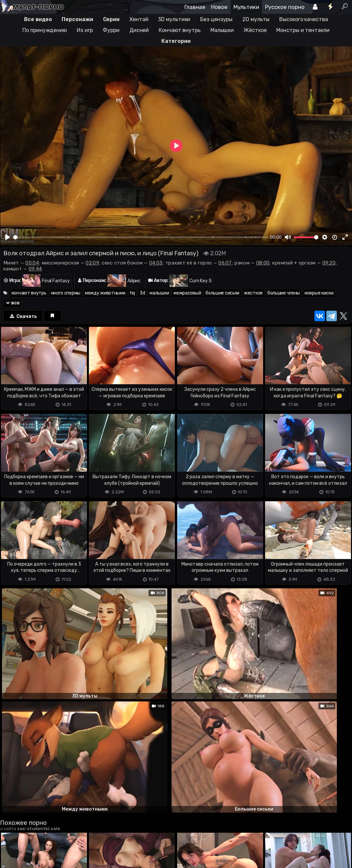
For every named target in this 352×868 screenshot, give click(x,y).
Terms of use (34, 836)
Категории (176, 41)
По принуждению (45, 30)
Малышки (222, 30)
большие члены (284, 293)
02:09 (92, 263)
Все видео (38, 19)
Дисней (139, 30)
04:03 (156, 263)
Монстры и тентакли (303, 30)
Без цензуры (216, 19)
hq (133, 293)
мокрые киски (319, 293)
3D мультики (174, 19)
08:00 (263, 263)
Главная (195, 7)
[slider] (141, 237)
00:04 (32, 263)
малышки (159, 293)
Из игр (85, 30)
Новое (219, 7)
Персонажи (77, 19)
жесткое (253, 293)
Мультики (246, 7)
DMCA (11, 836)
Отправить (26, 810)
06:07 (225, 263)
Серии (111, 19)
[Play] (8, 237)
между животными (105, 293)
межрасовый (187, 293)
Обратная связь (69, 836)
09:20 (329, 263)
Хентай (139, 19)
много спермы (66, 293)
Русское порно (285, 7)
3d (142, 293)
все (12, 303)
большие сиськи (222, 293)
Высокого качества (303, 19)
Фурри (111, 30)
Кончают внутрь (180, 30)
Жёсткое (255, 30)
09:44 (35, 269)
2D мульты (256, 19)
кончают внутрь (29, 293)
